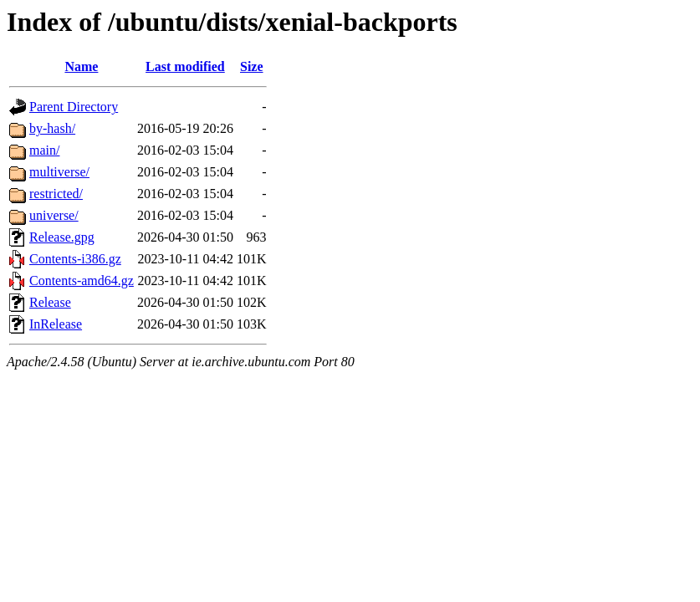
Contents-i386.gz (75, 259)
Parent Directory (74, 107)
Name (81, 66)
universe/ (54, 215)
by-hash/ (52, 128)
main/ (44, 150)
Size (252, 66)
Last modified (185, 66)
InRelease (56, 324)
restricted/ (56, 194)
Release (50, 302)
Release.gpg (62, 237)
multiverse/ (59, 172)
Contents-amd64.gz (82, 281)
